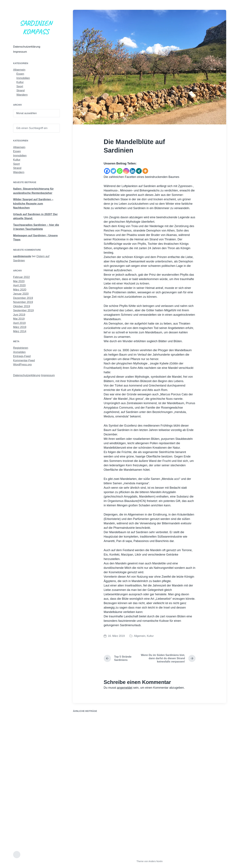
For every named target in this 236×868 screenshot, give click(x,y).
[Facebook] (107, 170)
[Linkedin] (133, 170)
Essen (20, 74)
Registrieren (21, 348)
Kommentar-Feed (24, 360)
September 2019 (23, 310)
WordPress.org (22, 365)
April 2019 (19, 323)
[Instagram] (126, 170)
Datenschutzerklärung (27, 47)
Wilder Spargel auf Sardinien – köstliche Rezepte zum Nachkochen (33, 204)
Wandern (22, 95)
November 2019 (23, 302)
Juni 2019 (19, 315)
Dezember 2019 (23, 298)
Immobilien (23, 78)
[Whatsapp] (120, 170)
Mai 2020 (19, 281)
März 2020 (20, 290)
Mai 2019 (19, 319)
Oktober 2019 (22, 306)
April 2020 (19, 285)
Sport (20, 86)
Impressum (20, 52)
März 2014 (20, 331)
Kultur (20, 82)
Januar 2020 (21, 294)
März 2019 (20, 327)
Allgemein (19, 70)
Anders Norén (156, 861)
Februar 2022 (21, 277)
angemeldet (125, 688)
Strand (20, 90)
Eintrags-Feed (22, 356)
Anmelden (19, 352)
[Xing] (139, 170)
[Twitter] (113, 170)
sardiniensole (22, 256)
